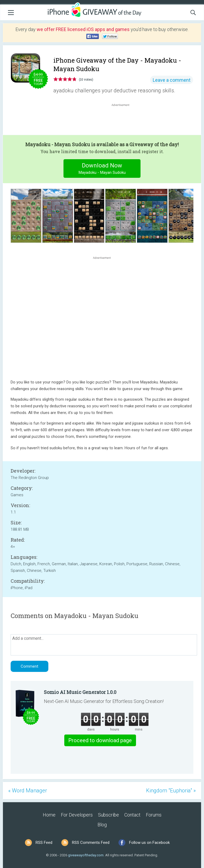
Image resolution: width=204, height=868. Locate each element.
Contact (132, 815)
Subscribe (109, 815)
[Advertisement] (123, 120)
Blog (102, 825)
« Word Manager (28, 791)
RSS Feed (44, 843)
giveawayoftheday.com (86, 855)
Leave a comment (172, 80)
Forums (154, 815)
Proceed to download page (100, 740)
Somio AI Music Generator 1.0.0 (80, 692)
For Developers (77, 815)
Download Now (102, 169)
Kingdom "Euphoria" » (171, 791)
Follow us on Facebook (149, 843)
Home (49, 815)
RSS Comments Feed (91, 843)
